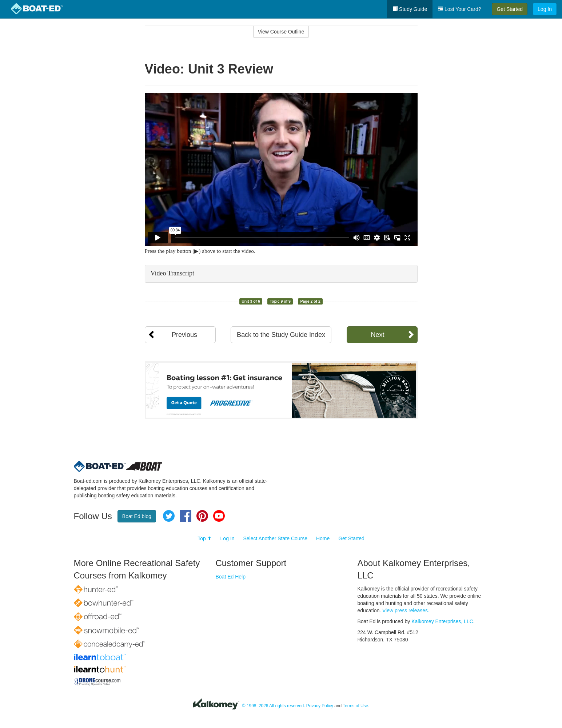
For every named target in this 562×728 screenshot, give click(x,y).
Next (377, 335)
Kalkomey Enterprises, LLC (442, 621)
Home (323, 538)
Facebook (186, 516)
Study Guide (410, 9)
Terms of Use (355, 706)
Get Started (510, 9)
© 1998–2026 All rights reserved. (274, 706)
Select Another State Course (275, 538)
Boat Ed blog (137, 516)
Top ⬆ (204, 538)
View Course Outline (281, 32)
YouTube (219, 516)
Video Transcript (172, 273)
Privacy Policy (320, 706)
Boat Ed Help (231, 577)
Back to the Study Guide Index (281, 335)
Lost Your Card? (459, 9)
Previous (184, 335)
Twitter (169, 516)
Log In (545, 9)
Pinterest (202, 516)
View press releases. (406, 610)
